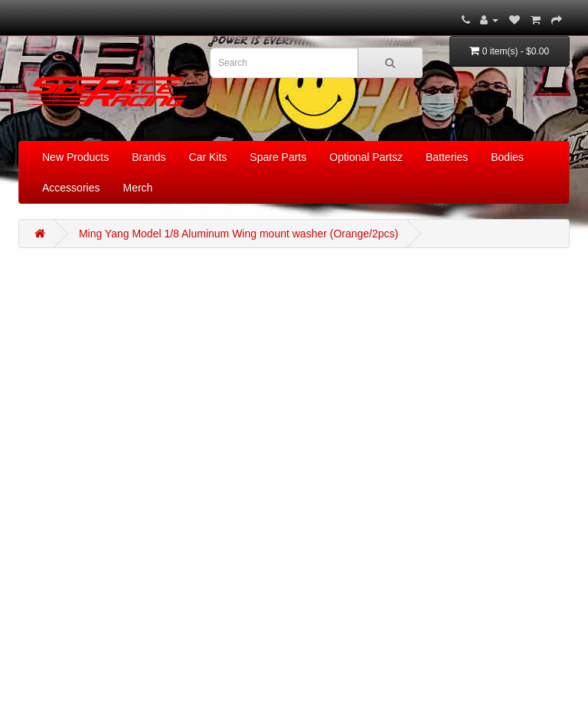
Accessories (71, 188)
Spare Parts (278, 157)
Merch (137, 188)
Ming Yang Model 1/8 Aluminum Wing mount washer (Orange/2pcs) (238, 234)
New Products (75, 157)
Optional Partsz (366, 157)
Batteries (447, 157)
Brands (149, 157)
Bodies (507, 157)
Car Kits (208, 157)
